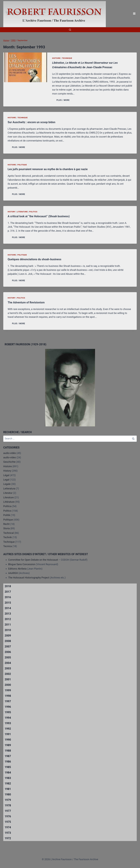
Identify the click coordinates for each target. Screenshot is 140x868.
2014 (8, 608)
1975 (8, 822)
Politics (33, 212)
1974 (8, 827)
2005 (8, 657)
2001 (8, 679)
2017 (8, 592)
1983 (8, 778)
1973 (8, 833)
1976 (8, 816)
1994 (8, 718)
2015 (8, 603)
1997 (8, 701)
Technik (8, 537)
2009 (8, 636)
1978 (8, 805)
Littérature (9, 502)
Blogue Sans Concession (22, 564)
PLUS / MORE (64, 100)
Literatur (8, 493)
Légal (6, 475)
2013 (8, 614)
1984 (8, 773)
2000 (8, 685)
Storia (6, 528)
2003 (8, 668)
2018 (8, 586)
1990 (8, 740)
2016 (8, 597)
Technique (67, 58)
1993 (8, 723)
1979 (8, 800)
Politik (7, 515)
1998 (8, 696)
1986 (8, 762)
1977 (8, 811)
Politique (22, 165)
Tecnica (8, 546)
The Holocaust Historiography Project (29, 578)
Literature (22, 212)
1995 (8, 712)
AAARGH (13, 573)
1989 (8, 745)
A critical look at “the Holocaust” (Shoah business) (39, 216)
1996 (8, 707)
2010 (8, 630)
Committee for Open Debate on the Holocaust (33, 560)
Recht (6, 524)
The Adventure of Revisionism (26, 302)
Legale (7, 484)
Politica (7, 506)
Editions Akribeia (17, 569)
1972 (8, 838)
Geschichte (9, 462)
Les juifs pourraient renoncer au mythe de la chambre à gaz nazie (48, 169)
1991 (8, 734)
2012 (8, 619)
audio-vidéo (10, 453)
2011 (8, 625)
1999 (8, 690)
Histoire (56, 58)
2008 (8, 641)
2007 (8, 647)
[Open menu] (134, 14)
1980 (8, 794)
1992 (8, 729)
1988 (8, 751)
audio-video (10, 457)
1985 (8, 767)
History (12, 212)
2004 (8, 663)
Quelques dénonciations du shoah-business (34, 259)
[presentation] (25, 67)
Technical (9, 533)
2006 (8, 652)
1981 (8, 789)
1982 (8, 783)
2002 (8, 674)
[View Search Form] (70, 30)
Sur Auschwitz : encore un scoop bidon (32, 122)
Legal (6, 480)
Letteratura (9, 489)
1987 (8, 756)
